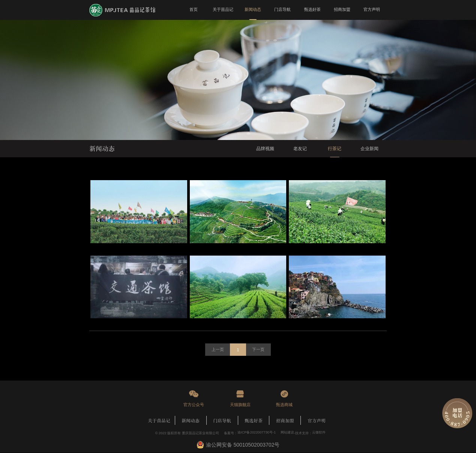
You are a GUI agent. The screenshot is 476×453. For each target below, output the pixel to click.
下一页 (259, 350)
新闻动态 (191, 420)
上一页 (217, 350)
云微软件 (319, 433)
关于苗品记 (159, 420)
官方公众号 (194, 405)
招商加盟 (285, 420)
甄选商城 (284, 405)
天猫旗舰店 (240, 405)
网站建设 (287, 433)
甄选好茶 (254, 420)
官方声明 (317, 420)
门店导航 (222, 420)
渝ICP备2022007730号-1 (257, 433)
